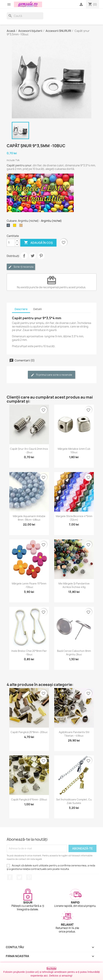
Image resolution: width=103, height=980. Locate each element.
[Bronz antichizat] (22, 226)
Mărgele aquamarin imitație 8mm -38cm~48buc (29, 518)
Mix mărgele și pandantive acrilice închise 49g (74, 585)
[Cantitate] (11, 243)
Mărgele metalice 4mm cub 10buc (74, 451)
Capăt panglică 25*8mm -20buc (29, 732)
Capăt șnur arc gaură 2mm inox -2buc (29, 451)
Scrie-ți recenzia (21, 267)
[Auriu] (15, 226)
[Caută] (25, 16)
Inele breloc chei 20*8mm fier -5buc (29, 653)
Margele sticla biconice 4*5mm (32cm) (74, 518)
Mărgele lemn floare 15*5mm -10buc (29, 585)
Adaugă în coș (38, 243)
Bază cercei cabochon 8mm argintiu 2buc (74, 653)
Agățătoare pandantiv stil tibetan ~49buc (74, 734)
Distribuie (24, 256)
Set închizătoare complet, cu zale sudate (74, 801)
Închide (52, 968)
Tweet (33, 256)
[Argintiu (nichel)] (9, 226)
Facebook (10, 877)
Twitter (19, 877)
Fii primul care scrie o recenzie (52, 375)
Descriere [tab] (21, 309)
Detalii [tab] (38, 309)
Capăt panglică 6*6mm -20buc (29, 799)
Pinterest (41, 256)
